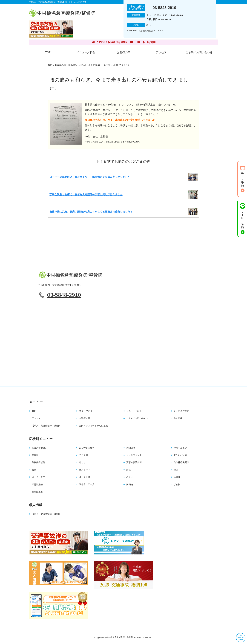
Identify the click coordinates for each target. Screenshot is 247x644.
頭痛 (176, 470)
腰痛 (129, 470)
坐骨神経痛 (37, 484)
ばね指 (177, 484)
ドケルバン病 (180, 455)
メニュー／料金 (86, 52)
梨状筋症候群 (38, 462)
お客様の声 (124, 52)
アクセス (161, 52)
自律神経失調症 (181, 462)
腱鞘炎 (130, 484)
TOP (48, 52)
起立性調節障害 (87, 448)
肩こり (82, 462)
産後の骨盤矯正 (40, 448)
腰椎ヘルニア (180, 448)
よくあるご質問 (181, 411)
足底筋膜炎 (37, 492)
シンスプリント (134, 455)
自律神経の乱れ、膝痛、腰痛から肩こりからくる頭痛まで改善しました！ (91, 212)
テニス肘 (83, 455)
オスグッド (85, 470)
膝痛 (34, 470)
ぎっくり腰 (85, 477)
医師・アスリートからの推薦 (93, 426)
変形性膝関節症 (134, 462)
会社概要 (178, 418)
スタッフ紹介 (86, 411)
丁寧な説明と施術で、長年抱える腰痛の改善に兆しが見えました (86, 194)
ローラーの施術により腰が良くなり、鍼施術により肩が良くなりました (90, 177)
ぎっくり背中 (38, 477)
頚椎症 (35, 455)
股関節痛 (131, 448)
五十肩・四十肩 (87, 484)
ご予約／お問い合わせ (199, 52)
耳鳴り (177, 477)
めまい (130, 477)
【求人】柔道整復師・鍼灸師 (46, 426)
